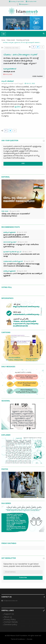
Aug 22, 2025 (22, 271)
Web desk (5, 211)
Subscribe (23, 578)
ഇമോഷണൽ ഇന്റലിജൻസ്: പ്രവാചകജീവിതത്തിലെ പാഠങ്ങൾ (16, 236)
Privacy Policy (10, 620)
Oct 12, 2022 (30, 83)
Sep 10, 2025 (23, 242)
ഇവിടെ (18, 107)
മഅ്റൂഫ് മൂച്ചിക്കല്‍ (9, 233)
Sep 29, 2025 (22, 232)
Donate (30, 639)
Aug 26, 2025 (29, 261)
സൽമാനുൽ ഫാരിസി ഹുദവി (13, 262)
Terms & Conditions (18, 639)
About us (8, 617)
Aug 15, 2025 (15, 211)
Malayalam (24, 4)
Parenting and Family (23, 40)
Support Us (9, 614)
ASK (23, 164)
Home (3, 40)
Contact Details (11, 622)
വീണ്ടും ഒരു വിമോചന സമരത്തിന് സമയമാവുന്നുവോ (16, 215)
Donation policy (11, 625)
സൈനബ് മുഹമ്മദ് (10, 242)
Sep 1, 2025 (27, 252)
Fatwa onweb (11, 40)
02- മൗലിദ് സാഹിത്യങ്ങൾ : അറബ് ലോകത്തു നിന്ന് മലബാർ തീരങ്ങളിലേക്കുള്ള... (21, 265)
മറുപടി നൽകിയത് (7, 81)
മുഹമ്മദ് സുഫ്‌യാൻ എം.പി (12, 252)
